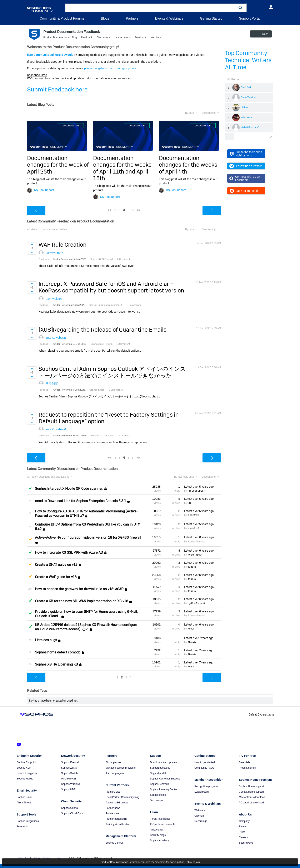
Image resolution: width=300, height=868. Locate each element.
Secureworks (246, 843)
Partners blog (113, 792)
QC (189, 503)
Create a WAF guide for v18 (56, 577)
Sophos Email (24, 797)
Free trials (244, 762)
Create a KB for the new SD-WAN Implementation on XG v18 (82, 601)
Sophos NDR (68, 789)
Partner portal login (116, 819)
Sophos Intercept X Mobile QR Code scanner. (69, 489)
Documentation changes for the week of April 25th (58, 165)
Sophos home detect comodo (58, 652)
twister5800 (195, 555)
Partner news (113, 808)
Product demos (247, 768)
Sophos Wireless (70, 784)
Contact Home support (251, 792)
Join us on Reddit (244, 191)
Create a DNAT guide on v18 (56, 565)
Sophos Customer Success (165, 779)
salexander (247, 117)
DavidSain (246, 87)
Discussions (104, 37)
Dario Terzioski (249, 97)
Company (244, 821)
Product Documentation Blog (60, 37)
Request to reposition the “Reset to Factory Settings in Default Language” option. (109, 418)
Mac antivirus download (252, 797)
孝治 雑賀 (52, 383)
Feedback (87, 37)
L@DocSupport (196, 603)
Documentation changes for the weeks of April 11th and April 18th (122, 168)
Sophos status (158, 795)
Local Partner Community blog (122, 797)
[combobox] (150, 8)
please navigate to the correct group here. (111, 68)
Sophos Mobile (25, 779)
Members (156, 37)
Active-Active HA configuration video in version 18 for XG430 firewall (88, 538)
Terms (37, 858)
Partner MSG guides (117, 803)
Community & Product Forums (62, 18)
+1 (87, 629)
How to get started (204, 762)
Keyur (191, 629)
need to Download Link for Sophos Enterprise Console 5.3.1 (81, 501)
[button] (240, 8)
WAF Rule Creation (62, 245)
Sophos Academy (160, 841)
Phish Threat (24, 803)
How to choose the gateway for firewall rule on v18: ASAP (79, 589)
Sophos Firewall (70, 762)
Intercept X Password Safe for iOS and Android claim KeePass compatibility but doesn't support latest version (111, 287)
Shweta (192, 642)
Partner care (112, 813)
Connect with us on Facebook (245, 178)
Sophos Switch (69, 773)
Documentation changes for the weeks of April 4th (188, 165)
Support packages (160, 768)
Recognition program (206, 786)
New (263, 34)
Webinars (200, 810)
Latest (199, 487)
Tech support (157, 800)
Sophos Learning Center (164, 789)
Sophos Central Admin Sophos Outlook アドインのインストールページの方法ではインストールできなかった (112, 372)
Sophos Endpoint (26, 762)
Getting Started (211, 18)
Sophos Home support (251, 786)
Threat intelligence (160, 819)
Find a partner (113, 762)
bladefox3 (193, 515)
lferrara (192, 567)
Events (243, 827)
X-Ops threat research (162, 824)
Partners (132, 18)
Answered (30, 488)
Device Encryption (27, 773)
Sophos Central (70, 808)
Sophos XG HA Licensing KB (56, 664)
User (271, 7)
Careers (243, 837)
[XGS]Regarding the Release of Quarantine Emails (102, 330)
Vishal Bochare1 (250, 127)
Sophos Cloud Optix (72, 813)
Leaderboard (201, 792)
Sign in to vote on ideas (32, 245)
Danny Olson (54, 299)
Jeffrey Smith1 (55, 253)
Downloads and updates (163, 762)
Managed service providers (121, 768)
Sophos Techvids (159, 784)
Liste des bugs (46, 640)
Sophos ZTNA (69, 768)
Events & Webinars (169, 18)
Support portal (158, 773)
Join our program (115, 773)
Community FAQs (204, 768)
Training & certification (118, 824)
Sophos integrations (28, 821)
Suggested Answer (30, 539)
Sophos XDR (24, 768)
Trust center (157, 830)
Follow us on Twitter (246, 166)
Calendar (199, 816)
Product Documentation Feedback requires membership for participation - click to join (150, 862)
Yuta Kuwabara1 (56, 338)
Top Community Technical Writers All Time (248, 60)
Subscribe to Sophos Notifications (246, 154)
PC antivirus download (251, 803)
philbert (245, 107)
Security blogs (158, 835)
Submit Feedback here (57, 89)
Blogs (105, 18)
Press (242, 832)
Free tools (22, 827)
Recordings (201, 821)
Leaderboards (123, 37)
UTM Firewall (68, 779)
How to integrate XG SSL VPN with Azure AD (69, 553)
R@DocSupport (44, 190)
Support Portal (250, 18)
